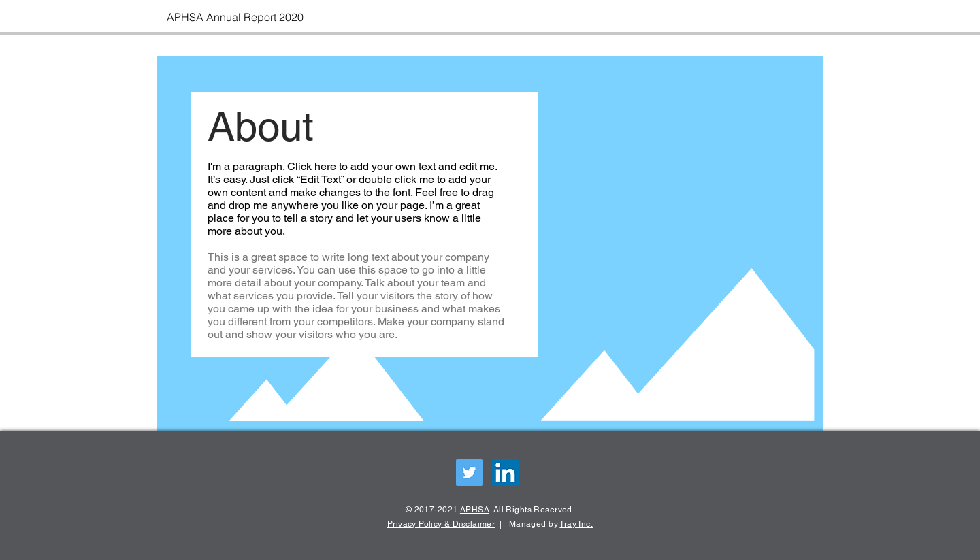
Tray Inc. (576, 524)
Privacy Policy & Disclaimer (441, 524)
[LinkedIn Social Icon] (505, 473)
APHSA (475, 510)
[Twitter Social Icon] (469, 473)
